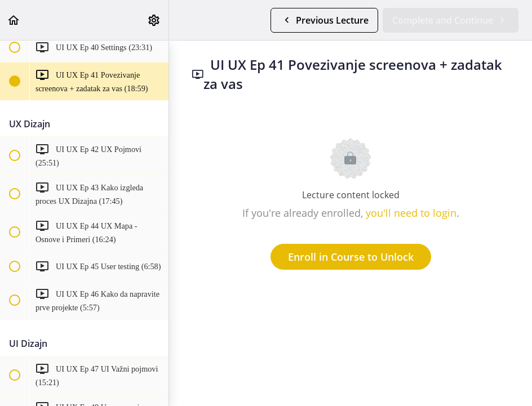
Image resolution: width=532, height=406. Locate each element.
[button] (14, 20)
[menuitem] (154, 20)
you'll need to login (411, 213)
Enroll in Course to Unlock (351, 257)
